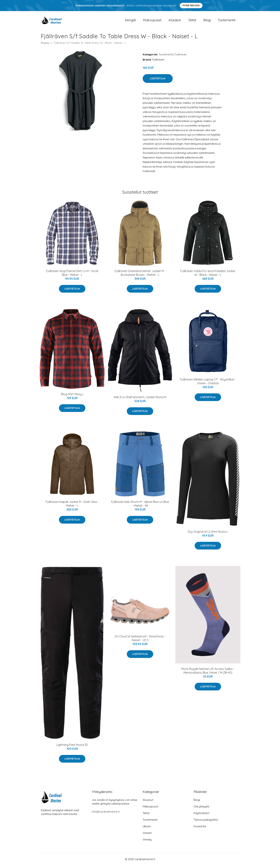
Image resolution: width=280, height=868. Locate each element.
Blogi (207, 21)
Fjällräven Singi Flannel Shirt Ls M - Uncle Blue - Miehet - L (72, 275)
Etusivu (45, 45)
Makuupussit (152, 21)
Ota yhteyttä (201, 809)
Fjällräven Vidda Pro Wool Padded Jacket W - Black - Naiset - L (208, 275)
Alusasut (175, 21)
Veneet (147, 836)
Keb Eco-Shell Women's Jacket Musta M (140, 400)
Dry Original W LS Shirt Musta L (208, 534)
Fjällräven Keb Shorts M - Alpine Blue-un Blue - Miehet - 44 (140, 506)
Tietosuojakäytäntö (206, 822)
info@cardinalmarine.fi (106, 814)
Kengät (130, 21)
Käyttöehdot (201, 816)
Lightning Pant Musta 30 (72, 747)
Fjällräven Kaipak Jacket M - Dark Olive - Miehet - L (72, 506)
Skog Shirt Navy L (72, 397)
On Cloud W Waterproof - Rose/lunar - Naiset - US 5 (140, 641)
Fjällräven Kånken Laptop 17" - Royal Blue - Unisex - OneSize (208, 384)
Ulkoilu (147, 829)
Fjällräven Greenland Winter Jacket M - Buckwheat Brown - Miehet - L (140, 275)
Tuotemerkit (227, 21)
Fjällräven (181, 57)
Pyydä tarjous (191, 5)
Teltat (192, 21)
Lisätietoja (158, 81)
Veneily (147, 842)
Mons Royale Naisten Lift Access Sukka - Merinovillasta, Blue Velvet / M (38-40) (208, 673)
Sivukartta (200, 829)
